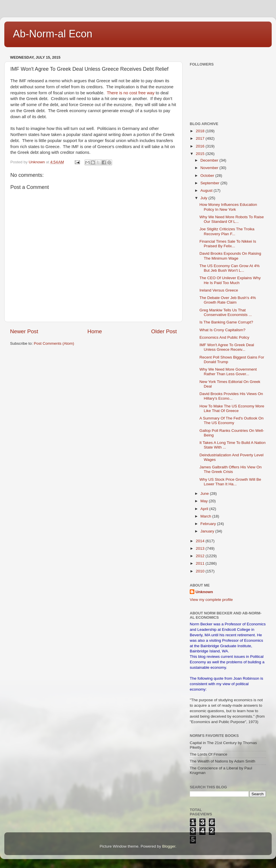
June (205, 494)
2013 (201, 548)
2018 (201, 131)
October (208, 176)
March (206, 516)
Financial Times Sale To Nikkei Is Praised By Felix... (228, 244)
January (208, 531)
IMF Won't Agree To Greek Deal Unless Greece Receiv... (227, 347)
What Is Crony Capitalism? (223, 330)
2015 (201, 154)
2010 (201, 571)
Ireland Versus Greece (219, 290)
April (205, 509)
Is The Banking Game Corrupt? (226, 322)
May (205, 501)
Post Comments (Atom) (54, 343)
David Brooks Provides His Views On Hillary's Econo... (231, 396)
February (209, 524)
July (204, 198)
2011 (201, 563)
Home (95, 331)
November (210, 168)
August (207, 190)
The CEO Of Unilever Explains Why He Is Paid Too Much (230, 280)
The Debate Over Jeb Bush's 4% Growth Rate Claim (228, 300)
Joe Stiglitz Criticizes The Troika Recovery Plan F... (227, 231)
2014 (201, 541)
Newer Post (24, 331)
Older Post (164, 331)
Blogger (169, 846)
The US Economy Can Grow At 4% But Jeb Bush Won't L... (230, 268)
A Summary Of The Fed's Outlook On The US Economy (232, 420)
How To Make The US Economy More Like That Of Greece (232, 408)
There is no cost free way (130, 93)
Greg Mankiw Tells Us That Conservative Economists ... (226, 312)
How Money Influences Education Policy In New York (228, 207)
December (210, 160)
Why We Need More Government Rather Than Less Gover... (228, 372)
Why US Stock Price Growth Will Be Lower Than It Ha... (230, 482)
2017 (201, 138)
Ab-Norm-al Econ (53, 34)
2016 (201, 146)
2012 (201, 556)
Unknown (204, 592)
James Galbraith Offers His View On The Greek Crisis (231, 469)
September (210, 183)
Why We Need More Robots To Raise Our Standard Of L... (232, 219)
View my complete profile (211, 600)
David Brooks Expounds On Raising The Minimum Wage (230, 256)
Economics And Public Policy (224, 337)
